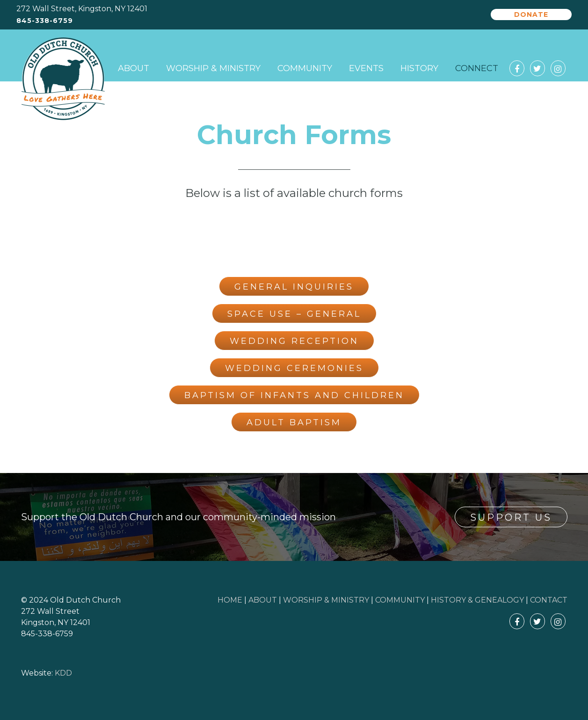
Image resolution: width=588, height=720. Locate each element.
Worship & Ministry (213, 68)
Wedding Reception (294, 341)
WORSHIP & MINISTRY (326, 600)
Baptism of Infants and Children (294, 395)
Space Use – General (294, 314)
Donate (531, 15)
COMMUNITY (400, 600)
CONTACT (549, 600)
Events (366, 68)
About (134, 68)
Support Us (511, 517)
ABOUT (263, 600)
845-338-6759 (45, 21)
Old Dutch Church (63, 79)
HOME (230, 600)
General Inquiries (294, 287)
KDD (63, 673)
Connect (477, 68)
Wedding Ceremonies (294, 368)
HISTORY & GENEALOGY (477, 600)
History (419, 68)
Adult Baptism (294, 422)
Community (305, 68)
